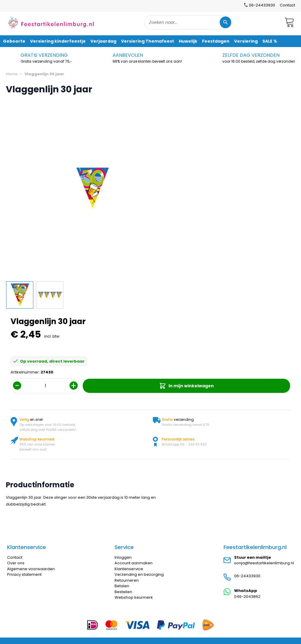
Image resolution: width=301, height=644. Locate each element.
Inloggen (123, 557)
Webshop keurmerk (134, 597)
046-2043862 (247, 597)
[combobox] (188, 22)
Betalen (122, 586)
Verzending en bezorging (139, 574)
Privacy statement (24, 574)
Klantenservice (129, 569)
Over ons (16, 563)
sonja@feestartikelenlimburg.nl (264, 563)
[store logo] (51, 22)
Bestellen (123, 592)
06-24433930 (247, 576)
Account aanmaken (134, 563)
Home (12, 74)
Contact (287, 5)
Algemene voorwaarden (31, 569)
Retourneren (127, 580)
